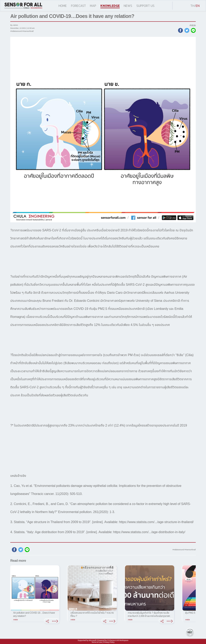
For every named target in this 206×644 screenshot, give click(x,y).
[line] (193, 30)
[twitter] (187, 30)
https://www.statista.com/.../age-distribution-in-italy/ (149, 532)
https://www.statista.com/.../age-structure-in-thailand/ (156, 522)
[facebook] (180, 30)
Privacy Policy (109, 642)
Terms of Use (97, 642)
